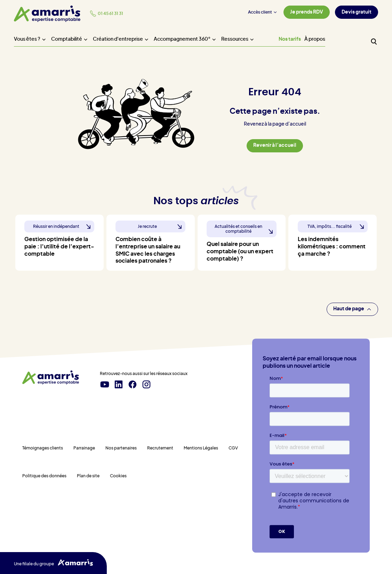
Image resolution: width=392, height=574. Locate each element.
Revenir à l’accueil (275, 145)
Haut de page (352, 309)
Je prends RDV (307, 12)
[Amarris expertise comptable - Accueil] (47, 14)
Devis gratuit (357, 12)
